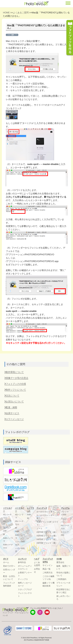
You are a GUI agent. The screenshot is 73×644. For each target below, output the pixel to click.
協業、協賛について (63, 567)
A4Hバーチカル (8, 546)
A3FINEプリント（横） (47, 536)
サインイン (48, 565)
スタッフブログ (25, 589)
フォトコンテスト (25, 595)
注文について (12, 396)
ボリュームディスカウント (25, 567)
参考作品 (22, 562)
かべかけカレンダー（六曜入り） (48, 517)
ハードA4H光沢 (20, 543)
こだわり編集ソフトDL (49, 578)
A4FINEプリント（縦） (47, 539)
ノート (40, 528)
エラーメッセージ (14, 419)
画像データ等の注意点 (16, 378)
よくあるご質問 (21, 13)
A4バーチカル (65, 527)
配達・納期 (11, 407)
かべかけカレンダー (46, 512)
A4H (17, 531)
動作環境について (14, 372)
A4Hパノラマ (8, 540)
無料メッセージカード (25, 584)
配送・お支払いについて (9, 578)
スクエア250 (65, 534)
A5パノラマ (7, 523)
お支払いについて (14, 401)
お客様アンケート (25, 574)
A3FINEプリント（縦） (47, 532)
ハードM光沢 (20, 550)
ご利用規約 (61, 579)
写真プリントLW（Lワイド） (48, 523)
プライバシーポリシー (63, 584)
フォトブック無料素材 (9, 584)
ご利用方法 (48, 573)
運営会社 (60, 562)
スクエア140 (7, 529)
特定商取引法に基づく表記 (63, 591)
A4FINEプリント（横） (47, 543)
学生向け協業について (63, 574)
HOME (6, 13)
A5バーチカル (7, 516)
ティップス (23, 579)
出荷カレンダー (9, 571)
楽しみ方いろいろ (63, 598)
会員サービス (12, 413)
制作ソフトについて (15, 390)
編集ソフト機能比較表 (49, 584)
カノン (64, 518)
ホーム (6, 562)
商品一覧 (47, 569)
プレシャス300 (65, 513)
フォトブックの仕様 (15, 384)
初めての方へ (9, 566)
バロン (64, 522)
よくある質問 (37, 564)
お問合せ (37, 570)
